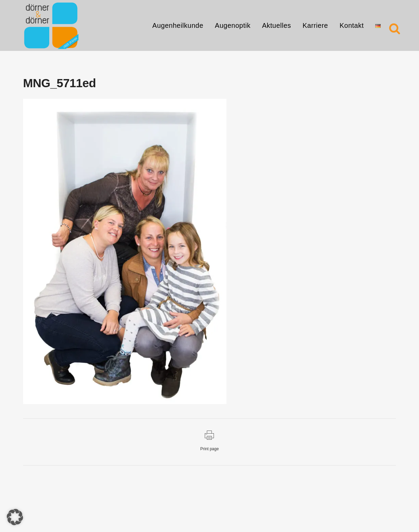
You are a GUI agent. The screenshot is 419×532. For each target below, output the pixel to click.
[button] (15, 517)
